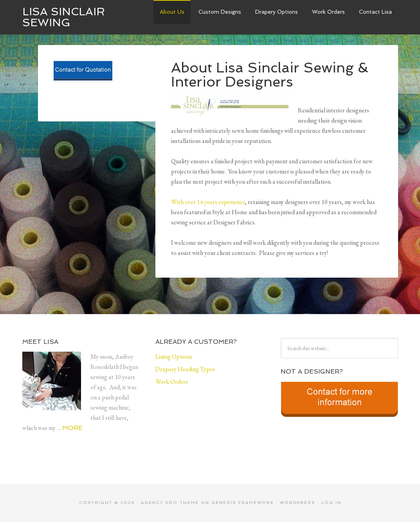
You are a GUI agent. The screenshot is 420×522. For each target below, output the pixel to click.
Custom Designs (220, 12)
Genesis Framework (243, 503)
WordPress (298, 503)
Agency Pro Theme (170, 503)
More (72, 428)
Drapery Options (277, 12)
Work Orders (328, 12)
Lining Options (174, 357)
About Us (172, 12)
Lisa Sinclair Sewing (64, 17)
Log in (331, 503)
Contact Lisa (375, 12)
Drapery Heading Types (185, 369)
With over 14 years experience (208, 202)
